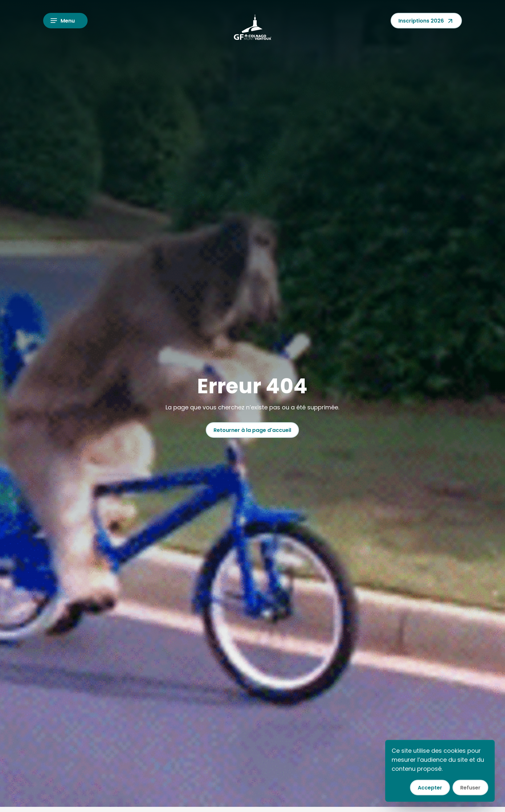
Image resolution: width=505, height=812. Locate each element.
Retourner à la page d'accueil (252, 430)
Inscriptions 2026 (426, 21)
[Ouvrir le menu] (65, 21)
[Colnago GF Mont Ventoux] (252, 27)
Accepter (430, 788)
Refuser (470, 788)
